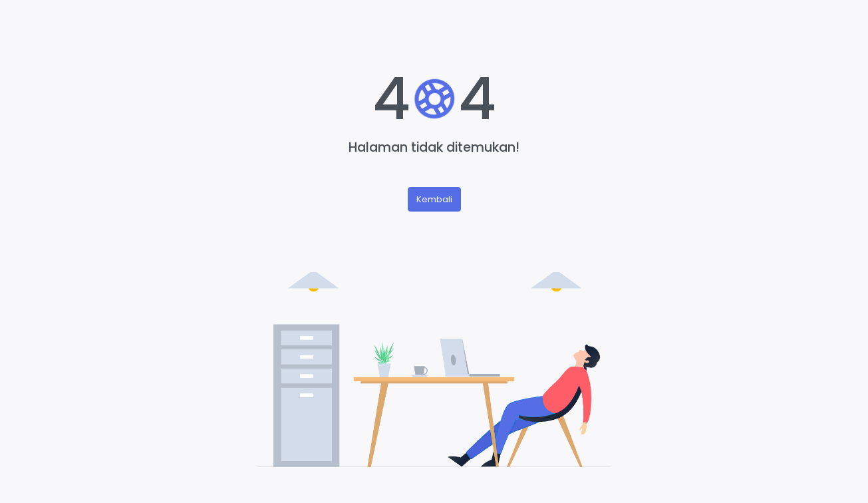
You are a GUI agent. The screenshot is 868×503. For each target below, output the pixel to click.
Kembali (434, 199)
